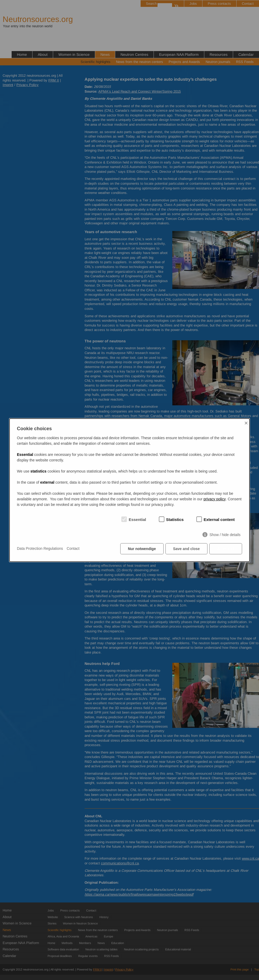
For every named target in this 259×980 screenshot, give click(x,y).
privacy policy (215, 499)
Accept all (226, 549)
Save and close (186, 549)
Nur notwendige (142, 549)
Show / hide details (225, 535)
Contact (73, 548)
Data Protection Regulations (40, 548)
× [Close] (246, 423)
